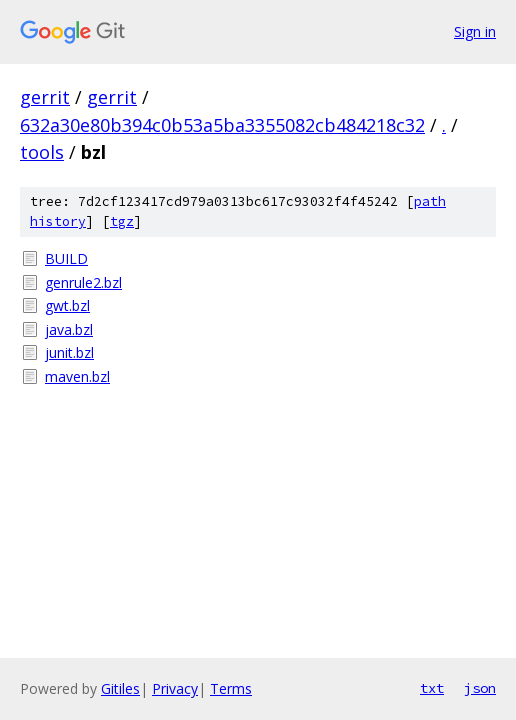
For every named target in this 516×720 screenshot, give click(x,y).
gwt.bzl (67, 305)
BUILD (66, 258)
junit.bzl (69, 352)
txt (432, 688)
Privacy (175, 688)
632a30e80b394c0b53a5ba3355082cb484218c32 (222, 125)
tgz (122, 221)
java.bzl (69, 329)
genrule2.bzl (83, 282)
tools (42, 152)
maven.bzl (77, 376)
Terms (231, 688)
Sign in (475, 31)
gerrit (45, 97)
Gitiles (120, 688)
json (480, 688)
